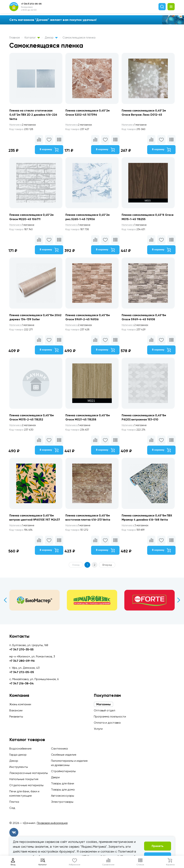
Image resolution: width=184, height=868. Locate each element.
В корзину (49, 150)
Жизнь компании (20, 704)
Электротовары (62, 802)
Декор (51, 37)
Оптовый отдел (104, 710)
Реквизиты (16, 717)
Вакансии (16, 710)
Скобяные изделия (64, 755)
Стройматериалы (63, 771)
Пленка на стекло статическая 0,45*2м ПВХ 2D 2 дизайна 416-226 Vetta (34, 115)
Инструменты (19, 767)
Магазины (103, 704)
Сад (12, 808)
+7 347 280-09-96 (22, 661)
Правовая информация (52, 823)
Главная (15, 37)
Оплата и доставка (107, 723)
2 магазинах (23, 125)
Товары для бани (63, 783)
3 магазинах (136, 528)
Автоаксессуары (63, 796)
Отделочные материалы (26, 785)
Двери (55, 777)
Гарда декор (18, 755)
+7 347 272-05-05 (22, 672)
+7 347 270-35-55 (21, 649)
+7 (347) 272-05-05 (31, 4)
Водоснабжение (20, 749)
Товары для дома (63, 790)
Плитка (14, 802)
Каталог (32, 37)
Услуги (98, 729)
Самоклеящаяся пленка (79, 37)
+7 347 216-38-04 (22, 683)
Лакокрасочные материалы (29, 773)
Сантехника (59, 749)
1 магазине (135, 125)
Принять (158, 846)
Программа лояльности (110, 717)
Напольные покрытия (24, 779)
